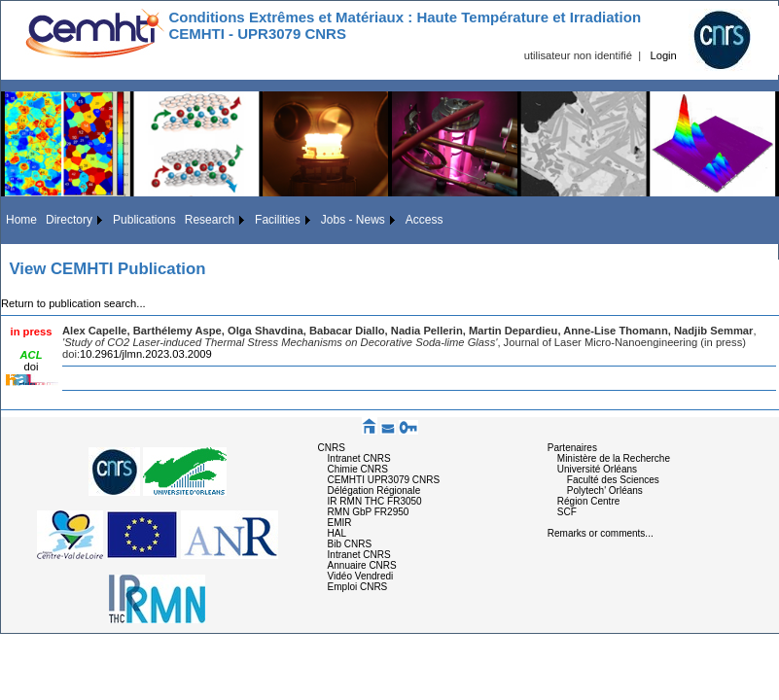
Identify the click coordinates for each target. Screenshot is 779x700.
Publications (144, 220)
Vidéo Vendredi (361, 576)
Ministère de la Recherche (614, 458)
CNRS (332, 448)
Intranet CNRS (359, 458)
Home (21, 220)
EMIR (340, 523)
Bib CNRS (350, 544)
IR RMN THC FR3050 (375, 501)
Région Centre (588, 501)
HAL (337, 533)
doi (32, 367)
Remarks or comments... (601, 533)
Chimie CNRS (358, 469)
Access (425, 220)
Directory (69, 220)
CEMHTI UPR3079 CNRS (384, 480)
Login (663, 55)
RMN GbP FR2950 (369, 512)
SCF (567, 512)
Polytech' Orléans (605, 490)
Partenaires (572, 448)
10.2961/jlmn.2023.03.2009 (146, 354)
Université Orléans (597, 469)
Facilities (278, 220)
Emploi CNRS (358, 587)
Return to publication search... (73, 303)
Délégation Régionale (374, 490)
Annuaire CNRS (362, 565)
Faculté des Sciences (613, 480)
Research (210, 220)
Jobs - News (353, 220)
